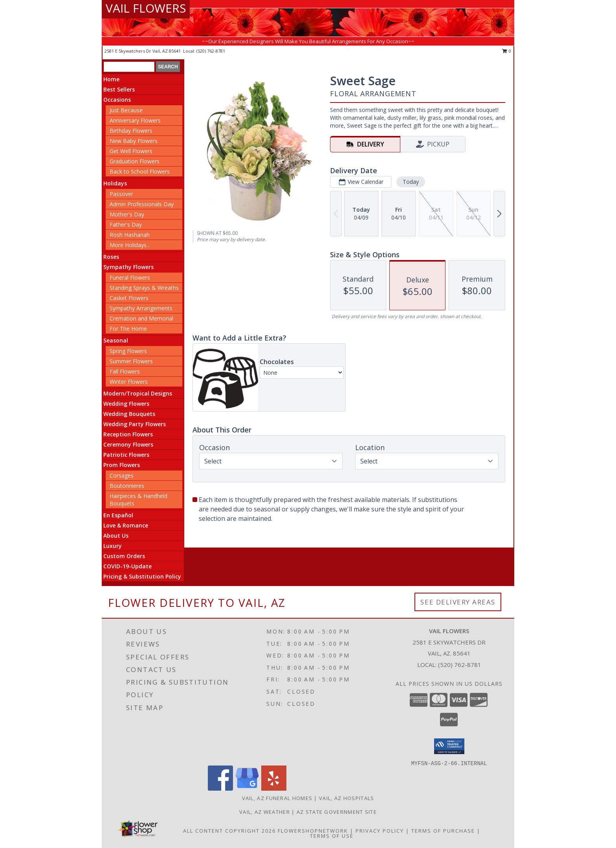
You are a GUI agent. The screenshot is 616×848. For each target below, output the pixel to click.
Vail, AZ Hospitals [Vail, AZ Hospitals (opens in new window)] (346, 798)
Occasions (117, 100)
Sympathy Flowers (128, 267)
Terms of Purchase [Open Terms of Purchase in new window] (443, 831)
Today (411, 182)
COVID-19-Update (127, 566)
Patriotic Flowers (126, 455)
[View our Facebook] (220, 788)
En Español (118, 515)
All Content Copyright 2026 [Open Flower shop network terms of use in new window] (229, 831)
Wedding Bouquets (129, 414)
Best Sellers (119, 89)
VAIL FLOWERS (146, 8)
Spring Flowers (128, 351)
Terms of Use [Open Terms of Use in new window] (332, 836)
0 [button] (507, 51)
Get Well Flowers (131, 151)
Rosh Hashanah (130, 235)
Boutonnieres (127, 486)
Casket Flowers (129, 298)
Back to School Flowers (140, 171)
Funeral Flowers (130, 277)
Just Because (126, 110)
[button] (449, 746)
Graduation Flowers (135, 161)
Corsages (122, 475)
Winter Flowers (129, 382)
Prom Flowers (122, 465)
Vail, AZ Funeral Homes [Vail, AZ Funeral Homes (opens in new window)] (277, 798)
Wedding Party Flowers (135, 424)
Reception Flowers (128, 434)
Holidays (115, 183)
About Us (116, 536)
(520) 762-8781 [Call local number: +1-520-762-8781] (211, 51)
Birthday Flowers (131, 131)
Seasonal (116, 340)
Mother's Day (127, 214)
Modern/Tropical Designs (138, 393)
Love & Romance (126, 525)
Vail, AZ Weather (265, 812)
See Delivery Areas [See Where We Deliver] (458, 602)
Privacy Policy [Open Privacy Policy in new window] (380, 831)
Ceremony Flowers (128, 444)
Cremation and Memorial (141, 318)
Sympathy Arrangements (141, 308)
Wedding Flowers (126, 404)
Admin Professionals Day (142, 204)
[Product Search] (129, 67)
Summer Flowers (131, 361)
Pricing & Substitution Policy (142, 576)
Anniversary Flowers (135, 120)
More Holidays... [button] (130, 245)
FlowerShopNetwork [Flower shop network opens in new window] (313, 831)
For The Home (128, 329)
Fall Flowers (125, 371)
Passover (121, 194)
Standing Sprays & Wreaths (144, 288)
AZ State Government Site (337, 812)
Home (111, 79)
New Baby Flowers (134, 141)
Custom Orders (124, 556)
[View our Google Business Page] (247, 788)
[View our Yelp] (274, 788)
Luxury (113, 546)
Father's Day (126, 224)
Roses (111, 257)
